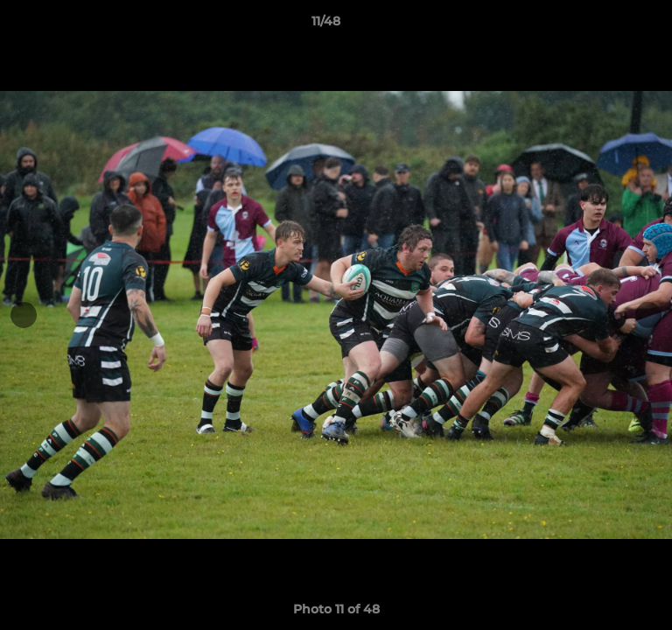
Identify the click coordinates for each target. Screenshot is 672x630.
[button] (609, 25)
